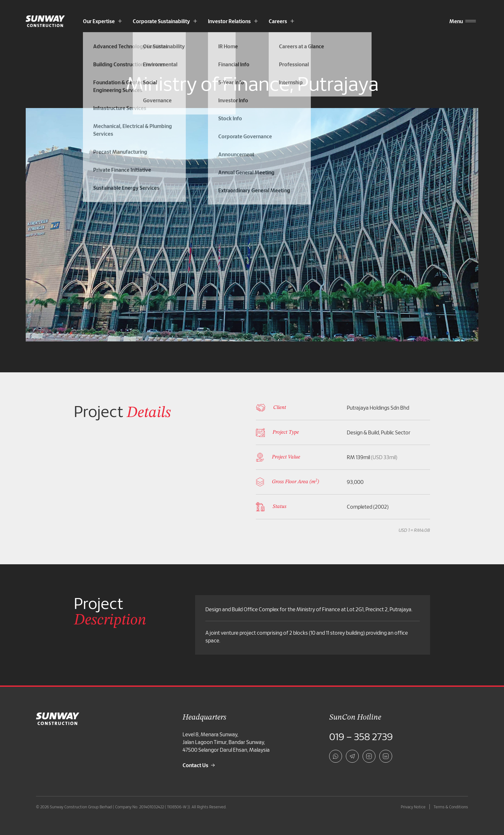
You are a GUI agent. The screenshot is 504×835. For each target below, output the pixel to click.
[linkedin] (386, 756)
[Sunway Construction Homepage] (47, 21)
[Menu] (456, 21)
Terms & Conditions (451, 807)
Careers (278, 21)
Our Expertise (99, 21)
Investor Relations (229, 21)
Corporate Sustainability (161, 21)
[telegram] (352, 756)
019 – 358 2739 (361, 736)
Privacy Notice (413, 807)
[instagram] (369, 756)
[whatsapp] (336, 756)
